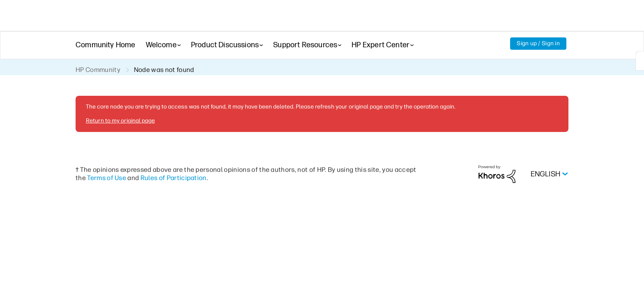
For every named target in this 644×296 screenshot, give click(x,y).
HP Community (98, 70)
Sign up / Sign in (538, 43)
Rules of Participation (174, 178)
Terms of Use (107, 178)
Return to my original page (120, 121)
